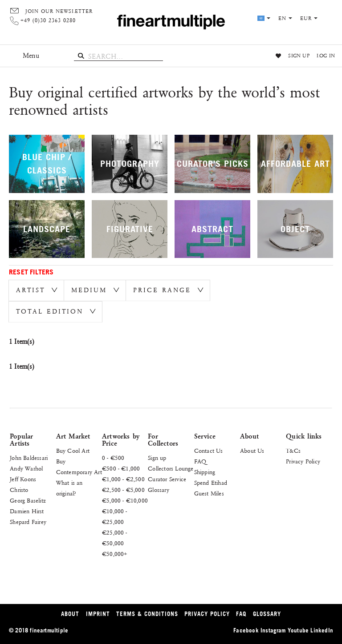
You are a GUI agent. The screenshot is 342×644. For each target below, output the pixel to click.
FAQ (200, 462)
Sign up (299, 56)
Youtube (298, 630)
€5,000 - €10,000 (125, 501)
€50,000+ (115, 554)
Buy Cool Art (73, 451)
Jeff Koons (23, 479)
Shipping (205, 472)
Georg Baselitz (28, 501)
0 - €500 (113, 458)
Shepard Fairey (28, 522)
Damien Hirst (27, 511)
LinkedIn (322, 630)
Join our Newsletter (59, 12)
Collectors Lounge (171, 469)
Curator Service (167, 479)
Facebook (246, 630)
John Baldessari (29, 458)
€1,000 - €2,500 (123, 479)
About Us (252, 451)
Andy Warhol (26, 469)
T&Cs (293, 451)
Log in (326, 56)
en (285, 19)
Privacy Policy (303, 462)
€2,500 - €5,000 (123, 490)
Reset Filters (31, 272)
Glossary (159, 490)
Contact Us (209, 451)
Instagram (273, 630)
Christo (19, 490)
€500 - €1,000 (121, 469)
